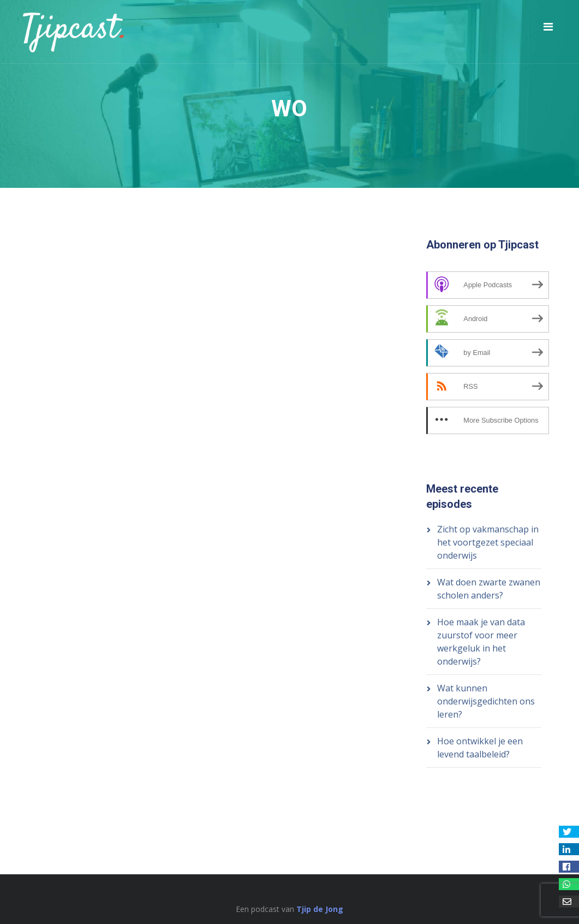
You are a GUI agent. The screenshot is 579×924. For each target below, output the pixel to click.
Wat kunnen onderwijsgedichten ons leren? (486, 701)
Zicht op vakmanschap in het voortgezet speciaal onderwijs (488, 542)
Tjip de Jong (320, 909)
